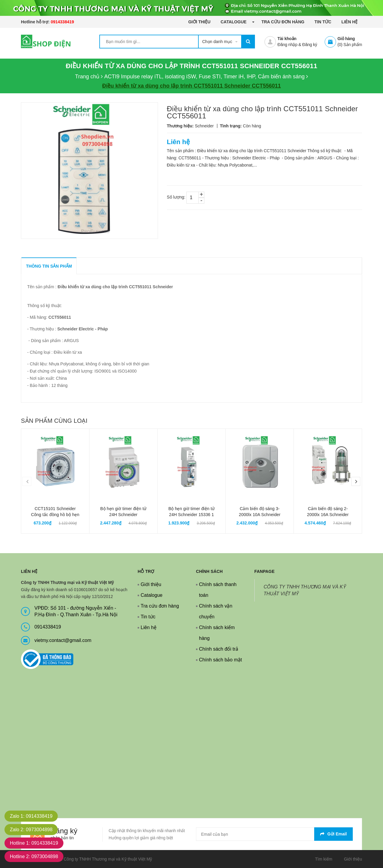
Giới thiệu (199, 22)
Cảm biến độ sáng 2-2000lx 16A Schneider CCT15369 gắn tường (328, 515)
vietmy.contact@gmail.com (63, 640)
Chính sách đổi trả (219, 649)
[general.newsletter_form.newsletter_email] (274, 834)
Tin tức (323, 22)
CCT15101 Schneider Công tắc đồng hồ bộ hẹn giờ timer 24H (55, 515)
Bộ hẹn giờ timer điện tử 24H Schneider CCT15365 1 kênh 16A (123, 515)
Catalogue (234, 22)
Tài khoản (287, 39)
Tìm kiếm (324, 859)
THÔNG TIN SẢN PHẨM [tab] (49, 266)
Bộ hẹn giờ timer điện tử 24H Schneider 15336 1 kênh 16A (191, 515)
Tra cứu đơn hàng (283, 22)
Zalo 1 (31, 816)
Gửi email (333, 834)
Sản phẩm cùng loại (54, 421)
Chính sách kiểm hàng (217, 633)
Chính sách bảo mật (220, 660)
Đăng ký (310, 45)
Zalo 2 (31, 830)
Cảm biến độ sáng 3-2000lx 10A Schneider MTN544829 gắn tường (260, 515)
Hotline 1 (34, 843)
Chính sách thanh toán (218, 590)
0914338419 (62, 22)
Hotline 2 (34, 856)
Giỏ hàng (346, 39)
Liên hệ (349, 22)
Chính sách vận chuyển (216, 611)
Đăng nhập (287, 45)
